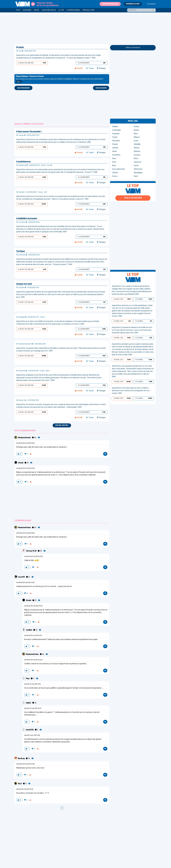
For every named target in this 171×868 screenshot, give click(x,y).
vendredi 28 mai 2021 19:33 (25, 583)
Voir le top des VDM (133, 198)
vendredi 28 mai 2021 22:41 (33, 660)
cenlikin (29, 630)
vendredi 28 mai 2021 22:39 (33, 557)
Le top (61, 10)
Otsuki (21, 463)
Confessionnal (73, 10)
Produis (20, 47)
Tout (18, 10)
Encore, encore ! (62, 425)
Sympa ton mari (24, 284)
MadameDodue (25, 438)
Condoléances (23, 162)
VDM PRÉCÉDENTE (23, 88)
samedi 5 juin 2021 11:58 (32, 735)
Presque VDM (89, 10)
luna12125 (30, 730)
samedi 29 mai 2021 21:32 (25, 789)
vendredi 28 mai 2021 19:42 (25, 468)
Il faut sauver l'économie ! (29, 132)
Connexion (151, 4)
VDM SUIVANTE (101, 88)
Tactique (21, 251)
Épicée (37, 10)
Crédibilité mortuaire (27, 219)
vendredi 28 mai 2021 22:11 (33, 636)
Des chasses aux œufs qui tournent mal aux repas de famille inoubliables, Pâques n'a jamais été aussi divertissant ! (60, 79)
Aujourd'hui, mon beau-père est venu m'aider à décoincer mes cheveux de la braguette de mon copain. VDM (131, 391)
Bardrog (21, 759)
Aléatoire (27, 10)
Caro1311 (22, 577)
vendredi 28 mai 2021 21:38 (25, 764)
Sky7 (20, 784)
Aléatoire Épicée (49, 10)
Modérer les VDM (133, 4)
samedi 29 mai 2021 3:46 (32, 684)
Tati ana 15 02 (31, 551)
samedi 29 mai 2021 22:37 (33, 708)
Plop (28, 679)
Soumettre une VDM (110, 4)
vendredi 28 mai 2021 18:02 (25, 443)
